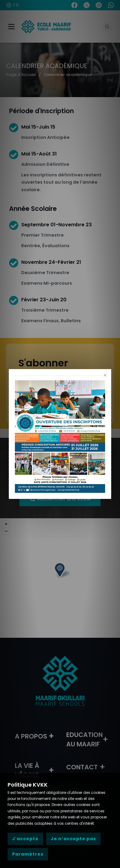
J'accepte (25, 839)
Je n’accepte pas (73, 839)
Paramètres (28, 854)
